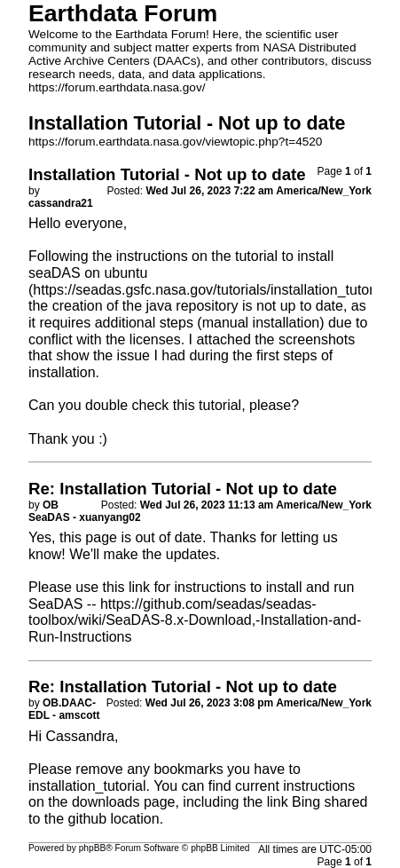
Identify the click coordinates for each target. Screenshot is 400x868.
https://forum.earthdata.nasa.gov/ (117, 87)
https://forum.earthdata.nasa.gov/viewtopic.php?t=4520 (175, 142)
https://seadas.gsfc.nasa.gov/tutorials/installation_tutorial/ (212, 290)
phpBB (93, 848)
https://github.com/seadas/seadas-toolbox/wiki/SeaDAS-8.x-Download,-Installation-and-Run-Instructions (195, 620)
